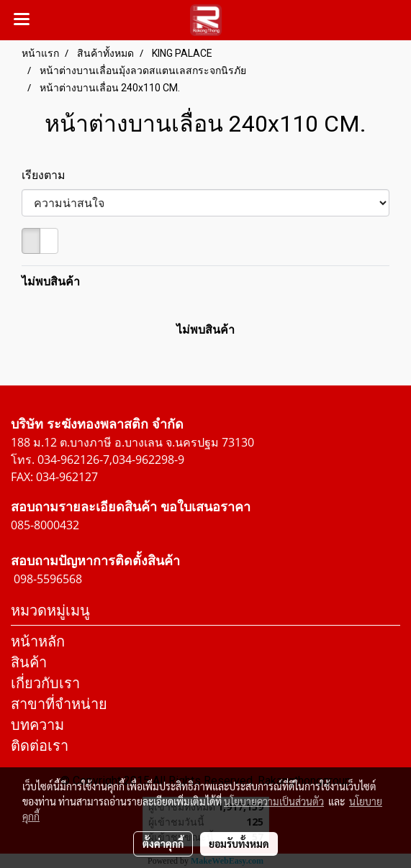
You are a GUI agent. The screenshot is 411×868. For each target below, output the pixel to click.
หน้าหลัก (38, 641)
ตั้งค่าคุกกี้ (163, 844)
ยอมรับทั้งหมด (239, 844)
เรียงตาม (48, 175)
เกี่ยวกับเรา (45, 683)
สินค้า (29, 662)
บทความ (37, 725)
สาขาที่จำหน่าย (59, 704)
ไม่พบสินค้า (51, 281)
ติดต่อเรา (40, 745)
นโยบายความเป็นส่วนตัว (274, 801)
